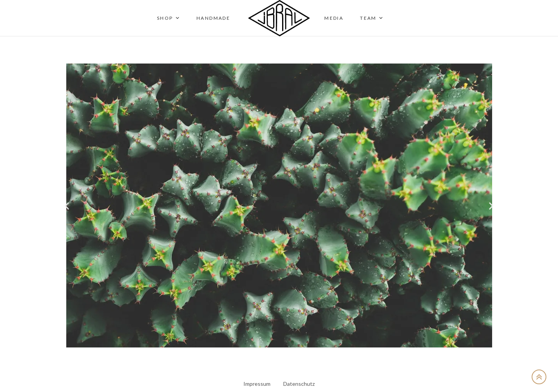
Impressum (257, 384)
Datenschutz (299, 384)
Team (368, 18)
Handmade (213, 18)
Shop (165, 18)
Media (334, 18)
